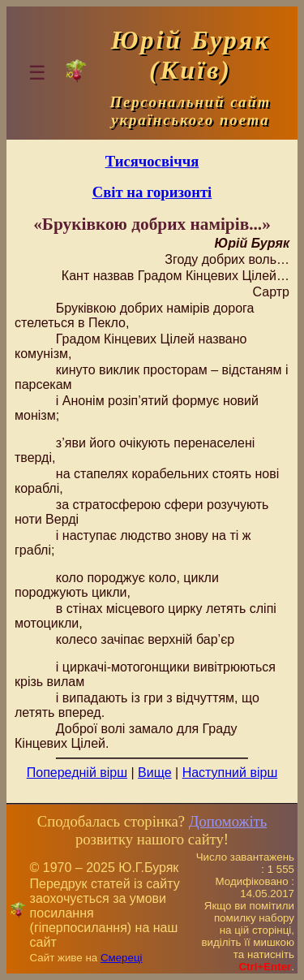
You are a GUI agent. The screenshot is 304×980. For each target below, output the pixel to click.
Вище (155, 773)
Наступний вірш (230, 773)
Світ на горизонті (152, 192)
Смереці (122, 958)
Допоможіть (228, 821)
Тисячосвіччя (152, 161)
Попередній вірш (77, 773)
